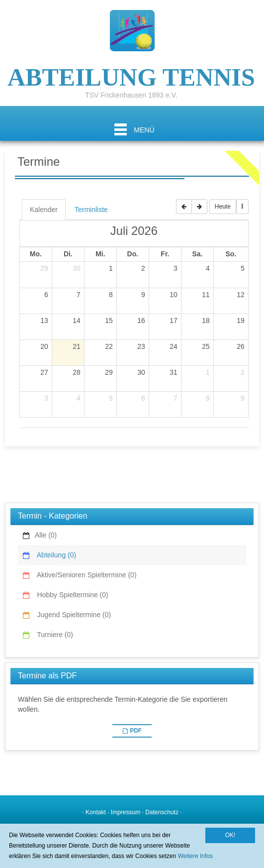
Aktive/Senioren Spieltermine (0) (84, 575)
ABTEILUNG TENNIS (131, 75)
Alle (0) (44, 535)
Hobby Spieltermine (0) (70, 595)
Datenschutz (162, 812)
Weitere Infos (195, 856)
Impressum (126, 812)
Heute (223, 207)
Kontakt (96, 812)
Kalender (44, 210)
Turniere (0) (52, 635)
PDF (135, 731)
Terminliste (91, 210)
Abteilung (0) (53, 555)
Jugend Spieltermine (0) (71, 615)
